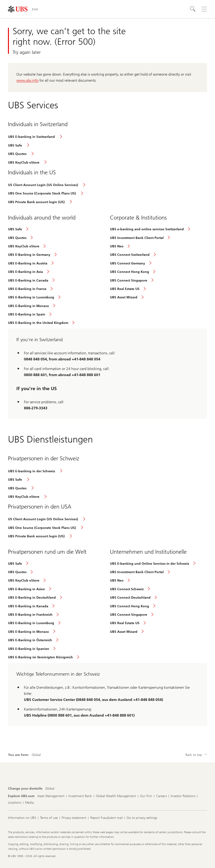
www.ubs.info (27, 80)
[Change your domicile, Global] (50, 789)
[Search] (193, 9)
